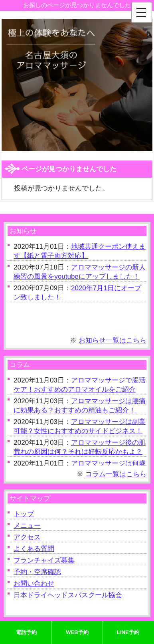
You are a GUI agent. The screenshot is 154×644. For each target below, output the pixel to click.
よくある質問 (34, 549)
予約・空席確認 (37, 572)
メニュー (27, 526)
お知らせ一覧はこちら (113, 340)
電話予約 (26, 632)
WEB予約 (77, 632)
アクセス (27, 537)
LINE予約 (128, 632)
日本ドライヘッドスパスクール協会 (68, 595)
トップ (24, 514)
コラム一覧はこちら (116, 474)
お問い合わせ (34, 584)
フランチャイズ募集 (44, 560)
